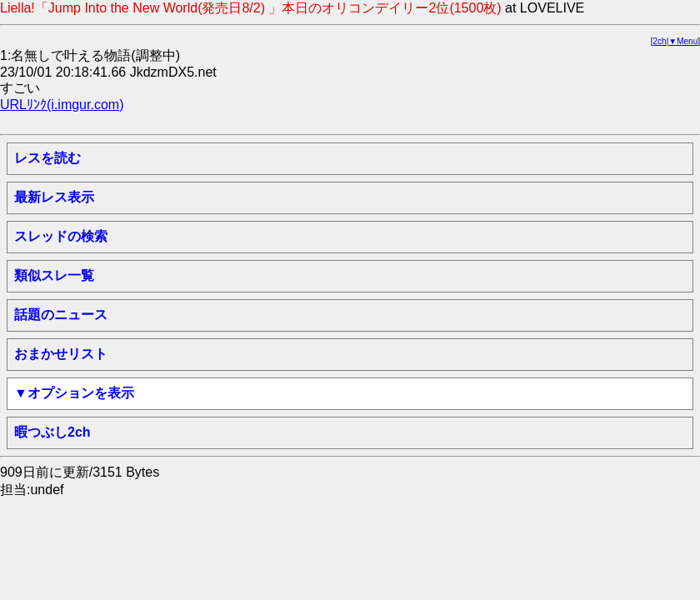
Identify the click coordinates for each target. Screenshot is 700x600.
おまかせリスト (61, 354)
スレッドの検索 (61, 236)
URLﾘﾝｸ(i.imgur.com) (62, 105)
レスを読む (47, 158)
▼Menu (683, 41)
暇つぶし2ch (52, 432)
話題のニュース (61, 315)
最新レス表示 (54, 197)
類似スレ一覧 (54, 275)
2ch (660, 41)
